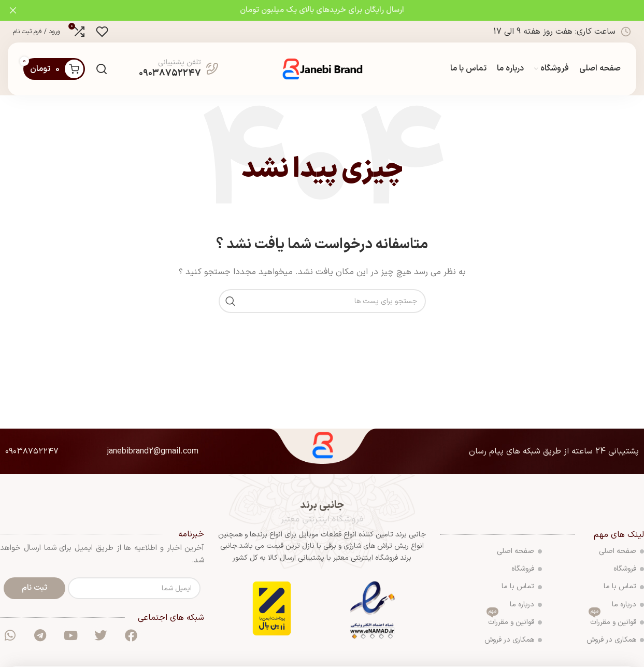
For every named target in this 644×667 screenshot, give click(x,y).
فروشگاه (629, 570)
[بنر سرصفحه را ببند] (13, 10)
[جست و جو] (102, 69)
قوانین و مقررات (616, 622)
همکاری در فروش (615, 641)
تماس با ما (624, 587)
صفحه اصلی (621, 552)
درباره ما (628, 605)
